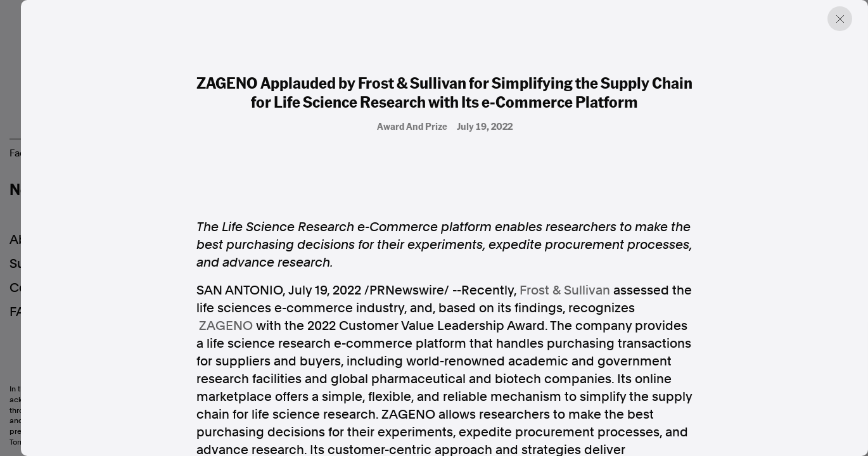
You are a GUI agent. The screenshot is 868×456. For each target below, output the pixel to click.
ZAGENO (226, 326)
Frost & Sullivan (565, 290)
